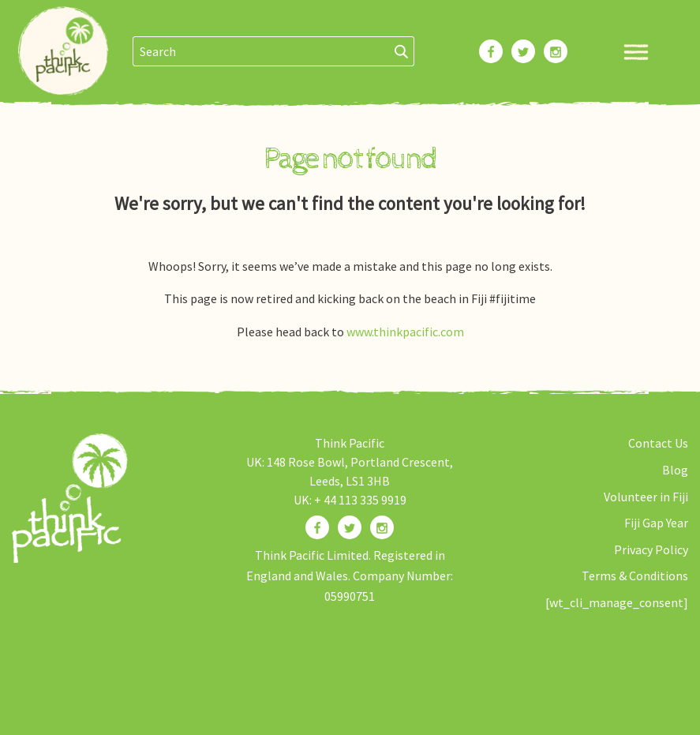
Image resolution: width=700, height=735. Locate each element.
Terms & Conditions (635, 576)
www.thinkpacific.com (405, 332)
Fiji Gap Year (656, 523)
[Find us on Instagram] (382, 527)
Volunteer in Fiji (646, 497)
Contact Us (658, 443)
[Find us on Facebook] (317, 527)
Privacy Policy (651, 549)
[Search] (402, 51)
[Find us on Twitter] (350, 527)
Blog (675, 470)
